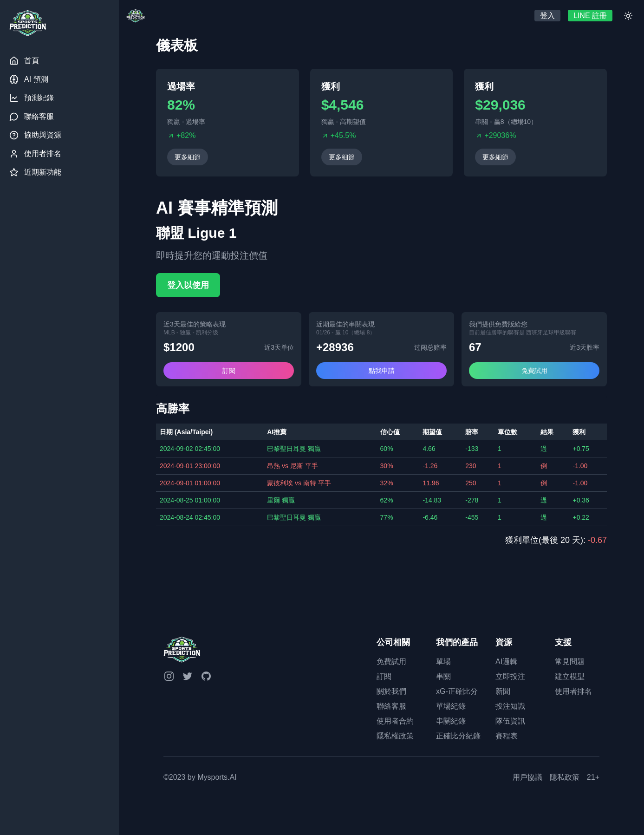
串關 (443, 676)
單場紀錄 (451, 706)
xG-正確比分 (457, 691)
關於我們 (391, 691)
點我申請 (382, 371)
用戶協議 (527, 777)
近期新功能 (35, 172)
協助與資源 (35, 135)
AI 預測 (29, 79)
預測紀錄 (32, 98)
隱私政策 (565, 777)
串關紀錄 (451, 721)
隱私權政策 (395, 736)
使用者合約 (395, 721)
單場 (443, 662)
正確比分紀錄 (458, 736)
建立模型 (570, 676)
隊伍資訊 (510, 721)
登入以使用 (188, 285)
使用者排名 (35, 154)
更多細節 (188, 157)
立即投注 (510, 676)
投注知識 (510, 706)
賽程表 (507, 736)
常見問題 (570, 662)
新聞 (503, 691)
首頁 (24, 61)
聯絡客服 (32, 117)
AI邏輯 (506, 662)
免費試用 (534, 371)
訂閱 (229, 371)
